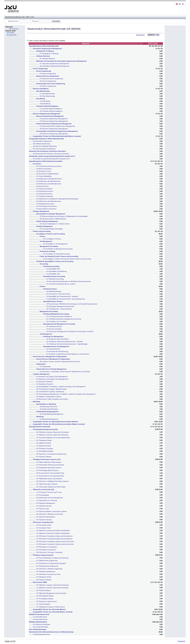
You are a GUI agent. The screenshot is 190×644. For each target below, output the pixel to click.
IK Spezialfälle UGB (53, 274)
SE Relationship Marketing (49, 409)
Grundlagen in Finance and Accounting (51, 234)
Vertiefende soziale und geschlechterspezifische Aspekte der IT (52, 156)
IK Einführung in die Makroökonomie (49, 201)
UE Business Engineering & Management (54, 121)
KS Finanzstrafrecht (53, 349)
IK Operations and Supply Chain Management (52, 377)
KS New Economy (42, 186)
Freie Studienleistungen (38, 629)
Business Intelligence (41, 89)
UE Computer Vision (44, 525)
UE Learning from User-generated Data (50, 473)
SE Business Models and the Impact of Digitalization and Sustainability (64, 216)
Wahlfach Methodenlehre (38, 622)
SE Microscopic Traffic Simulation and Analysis (52, 399)
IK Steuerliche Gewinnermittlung (58, 339)
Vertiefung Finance (50, 289)
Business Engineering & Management (47, 114)
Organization (41, 364)
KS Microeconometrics (44, 169)
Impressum (181, 641)
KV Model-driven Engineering (47, 561)
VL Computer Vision (44, 528)
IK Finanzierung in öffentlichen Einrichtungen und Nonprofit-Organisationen (72, 304)
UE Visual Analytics (43, 590)
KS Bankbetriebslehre (54, 291)
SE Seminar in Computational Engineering (51, 454)
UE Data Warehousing (47, 96)
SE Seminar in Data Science (46, 601)
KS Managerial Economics (45, 204)
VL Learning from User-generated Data (50, 476)
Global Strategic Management (47, 221)
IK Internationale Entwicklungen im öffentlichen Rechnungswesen (69, 281)
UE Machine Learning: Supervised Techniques (53, 432)
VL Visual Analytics (43, 604)
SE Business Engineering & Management (54, 129)
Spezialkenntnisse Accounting (54, 276)
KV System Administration (46, 517)
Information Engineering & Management (47, 49)
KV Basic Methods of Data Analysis (49, 462)
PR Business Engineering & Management (54, 134)
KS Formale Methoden (41, 627)
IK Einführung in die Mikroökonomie (48, 181)
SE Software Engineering (41, 144)
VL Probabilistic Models (45, 451)
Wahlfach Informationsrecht (39, 614)
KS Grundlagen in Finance (52, 239)
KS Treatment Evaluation (45, 196)
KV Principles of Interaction (46, 550)
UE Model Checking (44, 443)
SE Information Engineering (42, 141)
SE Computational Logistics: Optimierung (50, 392)
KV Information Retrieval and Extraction (50, 465)
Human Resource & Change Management (51, 369)
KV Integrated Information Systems (49, 468)
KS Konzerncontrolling (54, 329)
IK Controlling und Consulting (56, 321)
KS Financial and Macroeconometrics (49, 166)
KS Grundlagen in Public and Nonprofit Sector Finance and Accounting (67, 259)
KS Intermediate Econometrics (47, 206)
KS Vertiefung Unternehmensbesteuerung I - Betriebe (65, 341)
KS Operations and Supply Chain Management (52, 379)
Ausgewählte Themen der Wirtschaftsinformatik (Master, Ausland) (57, 136)
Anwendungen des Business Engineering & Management (57, 131)
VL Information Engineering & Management (54, 64)
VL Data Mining (45, 101)
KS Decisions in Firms (44, 171)
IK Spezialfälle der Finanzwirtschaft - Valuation (62, 296)
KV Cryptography (43, 495)
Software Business (43, 56)
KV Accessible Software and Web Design (51, 487)
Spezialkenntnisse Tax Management (56, 346)
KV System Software (44, 457)
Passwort (35, 21)
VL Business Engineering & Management (54, 119)
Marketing (37, 402)
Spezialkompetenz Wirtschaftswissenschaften (46, 161)
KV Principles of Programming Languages (51, 563)
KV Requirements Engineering (47, 566)
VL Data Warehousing (47, 94)
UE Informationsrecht (40, 619)
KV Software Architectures (46, 572)
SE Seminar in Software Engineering (49, 569)
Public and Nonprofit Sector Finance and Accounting (59, 256)
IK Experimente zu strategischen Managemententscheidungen (57, 199)
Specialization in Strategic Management (51, 214)
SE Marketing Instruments (49, 407)
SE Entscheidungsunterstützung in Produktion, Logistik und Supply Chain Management (66, 394)
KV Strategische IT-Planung (49, 54)
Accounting (44, 264)
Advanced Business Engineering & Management (54, 124)
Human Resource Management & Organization (53, 359)
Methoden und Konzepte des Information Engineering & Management (61, 61)
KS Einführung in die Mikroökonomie (49, 184)
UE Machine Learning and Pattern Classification (53, 531)
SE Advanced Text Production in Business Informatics (51, 154)
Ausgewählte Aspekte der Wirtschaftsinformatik (46, 139)
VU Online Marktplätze (44, 176)
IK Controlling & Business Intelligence (59, 316)
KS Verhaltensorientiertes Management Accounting (64, 319)
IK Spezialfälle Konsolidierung (57, 271)
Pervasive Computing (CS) (43, 522)
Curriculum (140, 35)
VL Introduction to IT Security (47, 500)
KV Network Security (44, 506)
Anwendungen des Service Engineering (51, 84)
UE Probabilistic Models (45, 596)
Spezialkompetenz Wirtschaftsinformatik (44, 46)
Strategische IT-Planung (45, 51)
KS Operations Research (45, 384)
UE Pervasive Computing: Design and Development (54, 536)
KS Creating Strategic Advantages (51, 229)
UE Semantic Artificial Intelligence (51, 111)
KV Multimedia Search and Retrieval (49, 479)
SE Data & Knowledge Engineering (45, 146)
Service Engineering (40, 69)
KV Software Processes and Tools (48, 574)
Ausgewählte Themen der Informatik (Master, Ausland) (53, 612)
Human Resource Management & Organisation (50, 356)
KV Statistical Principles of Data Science (50, 607)
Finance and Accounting (42, 231)
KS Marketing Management (49, 419)
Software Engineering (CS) (43, 555)
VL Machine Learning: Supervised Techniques (52, 435)
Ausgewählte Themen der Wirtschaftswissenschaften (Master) (55, 422)
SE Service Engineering (48, 81)
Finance (43, 236)
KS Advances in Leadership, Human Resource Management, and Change (65, 372)
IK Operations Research (44, 382)
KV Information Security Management (50, 498)
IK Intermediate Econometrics (46, 209)
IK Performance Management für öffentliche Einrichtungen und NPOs (70, 331)
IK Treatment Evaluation (44, 189)
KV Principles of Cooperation (47, 547)
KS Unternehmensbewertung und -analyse (61, 284)
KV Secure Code (43, 509)
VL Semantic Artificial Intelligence (51, 109)
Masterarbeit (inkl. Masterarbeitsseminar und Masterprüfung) (51, 632)
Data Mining (41, 99)
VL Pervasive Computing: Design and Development (54, 539)
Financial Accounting (47, 251)
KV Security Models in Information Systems (52, 511)
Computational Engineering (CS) (45, 429)
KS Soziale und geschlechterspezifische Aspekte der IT (52, 159)
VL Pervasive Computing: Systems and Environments (55, 544)
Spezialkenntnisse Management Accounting (59, 324)
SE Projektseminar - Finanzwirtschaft (59, 309)
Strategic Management (41, 211)
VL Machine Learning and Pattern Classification (53, 533)
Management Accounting (49, 246)
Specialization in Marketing (46, 404)
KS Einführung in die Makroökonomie (49, 179)
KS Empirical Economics (45, 191)
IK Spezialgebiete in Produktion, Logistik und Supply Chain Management (61, 387)
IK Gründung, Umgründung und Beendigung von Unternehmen (68, 354)
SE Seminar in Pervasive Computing (49, 552)
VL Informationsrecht (40, 617)
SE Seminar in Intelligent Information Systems (52, 481)
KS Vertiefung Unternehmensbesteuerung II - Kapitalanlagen (67, 344)
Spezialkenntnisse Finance (53, 301)
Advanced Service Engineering (47, 76)
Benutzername (13, 21)
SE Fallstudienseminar (54, 326)
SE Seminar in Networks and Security (50, 514)
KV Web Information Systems (47, 484)
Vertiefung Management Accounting (56, 314)
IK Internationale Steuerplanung (57, 351)
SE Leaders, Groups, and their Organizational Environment (60, 362)
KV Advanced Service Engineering (51, 79)
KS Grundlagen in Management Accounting (58, 249)
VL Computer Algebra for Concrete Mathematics (53, 438)
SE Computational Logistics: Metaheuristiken (51, 389)
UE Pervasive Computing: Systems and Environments (55, 541)
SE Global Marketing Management (51, 414)
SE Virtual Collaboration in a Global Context (55, 224)
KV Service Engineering (48, 74)
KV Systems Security (44, 520)
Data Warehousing (43, 91)
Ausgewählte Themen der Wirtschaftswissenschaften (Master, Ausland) (59, 424)
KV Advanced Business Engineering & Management (57, 126)
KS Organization (45, 367)
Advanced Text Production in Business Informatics (48, 151)
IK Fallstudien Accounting (55, 279)
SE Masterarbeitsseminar (42, 634)
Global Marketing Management (47, 412)
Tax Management (46, 241)
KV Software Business (47, 59)
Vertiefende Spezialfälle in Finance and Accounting (55, 261)
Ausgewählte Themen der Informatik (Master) (49, 609)
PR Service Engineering (48, 86)
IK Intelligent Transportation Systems (49, 397)
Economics (37, 164)
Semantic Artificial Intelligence (47, 106)
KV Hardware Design (44, 440)
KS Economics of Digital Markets (47, 174)
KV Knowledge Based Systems (47, 470)
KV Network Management (46, 503)
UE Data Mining (45, 104)
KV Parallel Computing (45, 449)
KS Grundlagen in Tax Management (55, 244)
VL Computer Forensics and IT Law (49, 492)
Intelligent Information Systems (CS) (47, 459)
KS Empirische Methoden (42, 624)
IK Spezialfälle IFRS (53, 269)
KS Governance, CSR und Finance (58, 294)
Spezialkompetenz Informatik (40, 427)
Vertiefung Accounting (51, 266)
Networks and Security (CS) (43, 489)
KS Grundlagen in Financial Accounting (56, 254)
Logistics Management (41, 374)
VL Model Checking (43, 446)
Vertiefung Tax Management (53, 336)
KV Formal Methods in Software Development (52, 558)
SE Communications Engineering (44, 149)
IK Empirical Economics (44, 194)
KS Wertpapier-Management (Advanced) (60, 306)
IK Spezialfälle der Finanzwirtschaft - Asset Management (66, 299)
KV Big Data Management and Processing (51, 593)
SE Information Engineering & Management (55, 66)
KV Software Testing (44, 577)
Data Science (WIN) (40, 582)
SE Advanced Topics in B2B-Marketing (53, 219)
